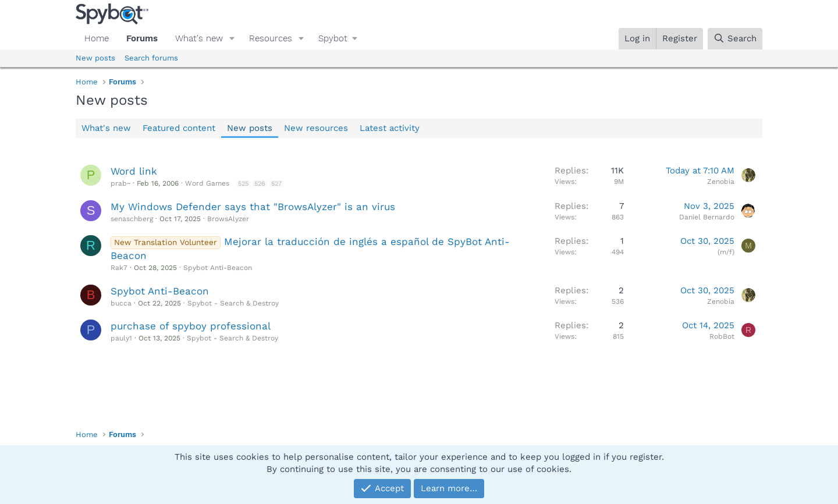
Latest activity (390, 128)
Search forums (151, 58)
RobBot (722, 336)
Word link (134, 171)
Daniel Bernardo (707, 217)
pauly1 (121, 338)
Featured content (179, 128)
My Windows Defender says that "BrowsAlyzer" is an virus (253, 207)
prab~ (120, 183)
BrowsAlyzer (228, 219)
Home (97, 38)
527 (276, 184)
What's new (199, 38)
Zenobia (721, 182)
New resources (316, 128)
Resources (271, 38)
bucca (121, 303)
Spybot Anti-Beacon (218, 268)
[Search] (735, 39)
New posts (95, 58)
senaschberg (132, 219)
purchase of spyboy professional (191, 326)
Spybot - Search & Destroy (233, 303)
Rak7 (119, 268)
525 (243, 184)
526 (260, 184)
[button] (232, 39)
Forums (142, 38)
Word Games (207, 183)
